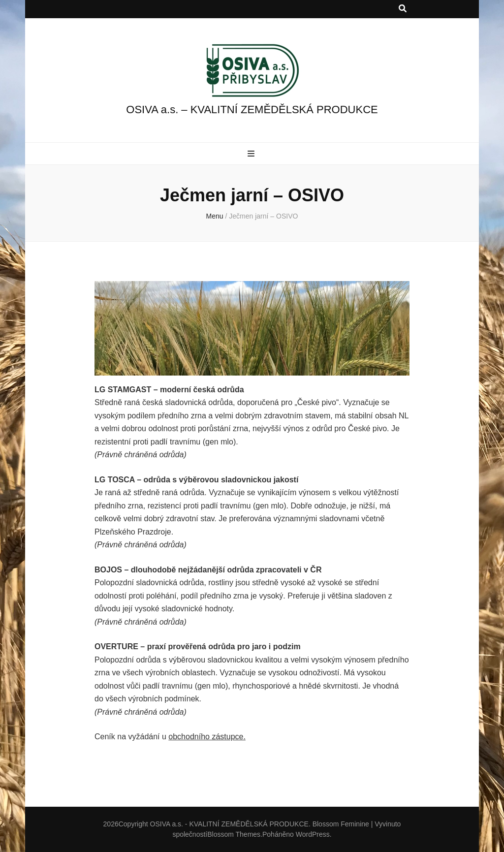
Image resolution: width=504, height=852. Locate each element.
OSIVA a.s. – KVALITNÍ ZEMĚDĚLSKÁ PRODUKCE (252, 110)
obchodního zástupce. (207, 737)
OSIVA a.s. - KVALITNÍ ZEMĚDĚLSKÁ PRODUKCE (229, 824)
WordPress (313, 834)
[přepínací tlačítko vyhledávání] (403, 9)
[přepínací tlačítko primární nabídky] (252, 154)
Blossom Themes (234, 834)
